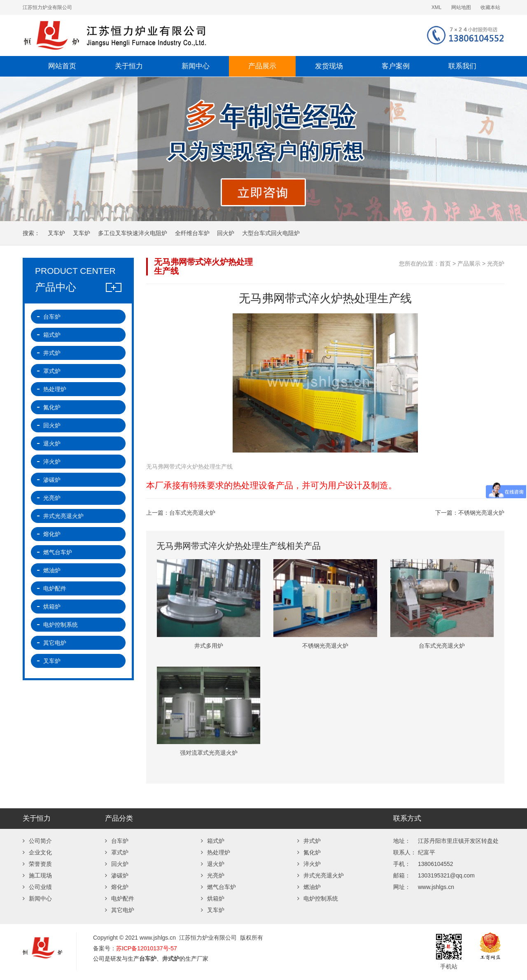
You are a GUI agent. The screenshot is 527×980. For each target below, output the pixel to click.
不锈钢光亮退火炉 (481, 513)
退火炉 (52, 443)
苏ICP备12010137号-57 (147, 948)
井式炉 (52, 353)
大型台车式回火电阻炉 (271, 233)
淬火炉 (52, 462)
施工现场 (37, 875)
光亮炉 (496, 264)
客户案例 (396, 66)
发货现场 (329, 66)
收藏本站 (490, 7)
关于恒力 (129, 66)
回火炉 (226, 233)
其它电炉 (55, 643)
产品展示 (262, 66)
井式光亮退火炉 (63, 516)
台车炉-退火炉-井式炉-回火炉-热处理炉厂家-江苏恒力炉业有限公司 (167, 35)
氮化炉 (52, 407)
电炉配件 (55, 588)
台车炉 (52, 317)
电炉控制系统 (61, 625)
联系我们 (462, 66)
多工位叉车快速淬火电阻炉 (133, 233)
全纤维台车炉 (192, 233)
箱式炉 (52, 335)
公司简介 (37, 841)
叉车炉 (56, 233)
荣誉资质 (37, 864)
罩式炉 (52, 371)
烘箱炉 (52, 607)
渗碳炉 (52, 480)
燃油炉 (52, 570)
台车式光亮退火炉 (192, 513)
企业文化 (37, 852)
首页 (445, 264)
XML (436, 7)
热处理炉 (55, 389)
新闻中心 (196, 66)
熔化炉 (52, 534)
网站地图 (461, 7)
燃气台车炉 (58, 552)
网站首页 (62, 66)
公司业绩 (37, 887)
